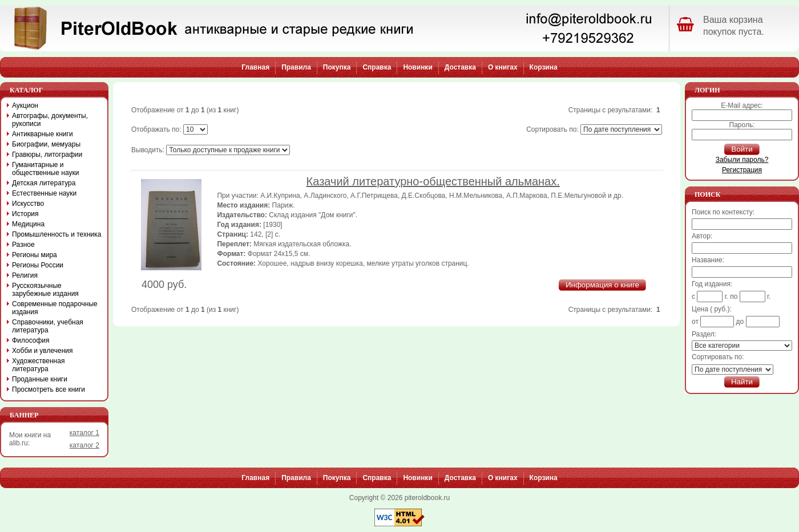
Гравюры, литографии (47, 155)
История (25, 214)
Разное (23, 245)
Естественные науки (44, 193)
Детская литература (44, 183)
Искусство (28, 204)
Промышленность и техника (57, 234)
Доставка (460, 67)
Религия (25, 275)
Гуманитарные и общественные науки (45, 169)
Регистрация (742, 170)
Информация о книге (602, 285)
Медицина (28, 224)
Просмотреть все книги (49, 389)
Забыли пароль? (742, 160)
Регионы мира (35, 255)
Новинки (417, 67)
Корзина (544, 67)
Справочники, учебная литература (48, 326)
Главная (255, 67)
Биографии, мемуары (46, 144)
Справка (377, 67)
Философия (31, 340)
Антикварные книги (43, 134)
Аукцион (25, 105)
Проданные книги (40, 379)
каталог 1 (84, 433)
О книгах (503, 67)
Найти (742, 382)
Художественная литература (38, 365)
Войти (742, 149)
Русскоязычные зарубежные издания (45, 290)
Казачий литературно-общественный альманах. (433, 181)
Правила (296, 67)
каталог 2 (84, 445)
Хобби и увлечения (43, 351)
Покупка (337, 67)
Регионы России (38, 265)
